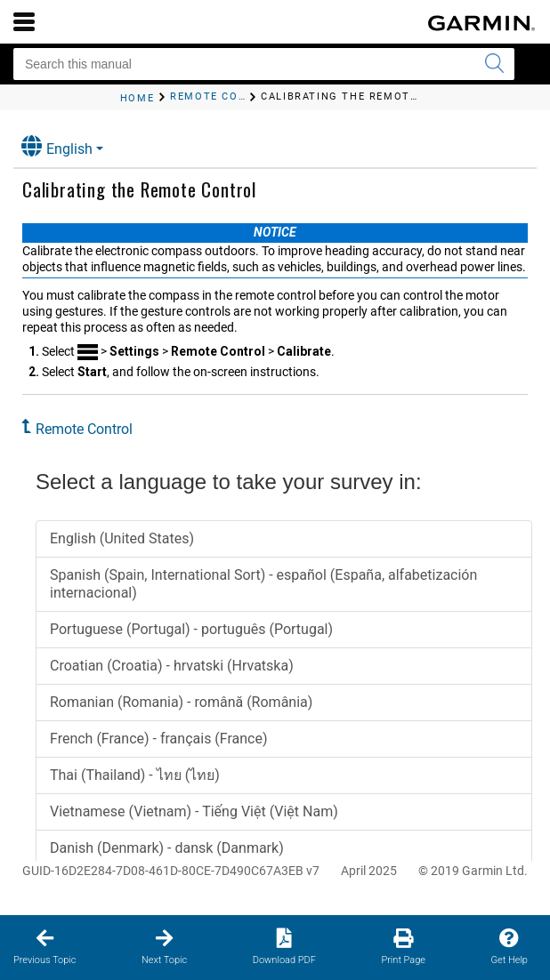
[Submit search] (494, 64)
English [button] (57, 146)
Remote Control (84, 429)
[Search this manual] (264, 64)
